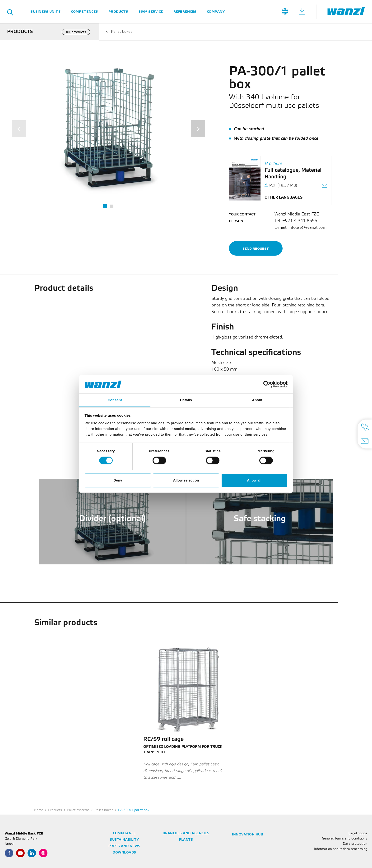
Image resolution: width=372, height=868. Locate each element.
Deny (118, 480)
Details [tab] (186, 400)
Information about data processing (341, 849)
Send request (256, 249)
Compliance (124, 833)
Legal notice (358, 833)
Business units (45, 12)
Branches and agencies (186, 833)
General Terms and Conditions (345, 839)
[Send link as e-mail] (325, 186)
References (185, 12)
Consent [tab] (115, 400)
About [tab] (257, 400)
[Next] (198, 129)
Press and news (124, 846)
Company (216, 12)
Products (118, 12)
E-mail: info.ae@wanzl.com (300, 228)
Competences (84, 12)
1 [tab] (105, 206)
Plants (186, 840)
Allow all (254, 480)
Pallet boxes (122, 32)
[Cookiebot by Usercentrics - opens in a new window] (267, 384)
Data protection (355, 844)
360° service (151, 12)
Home (39, 810)
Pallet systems (78, 810)
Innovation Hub (248, 835)
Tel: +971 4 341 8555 (296, 221)
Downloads (124, 853)
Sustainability (124, 840)
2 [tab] (112, 206)
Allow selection (186, 480)
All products (76, 32)
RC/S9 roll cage (163, 739)
